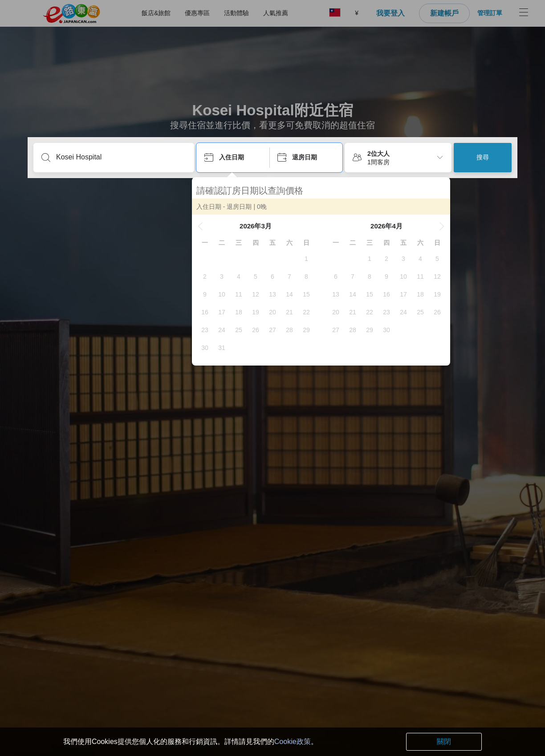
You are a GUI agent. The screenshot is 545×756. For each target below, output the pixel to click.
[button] (205, 226)
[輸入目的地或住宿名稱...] (121, 157)
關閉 (444, 742)
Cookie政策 (293, 742)
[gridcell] (311, 259)
